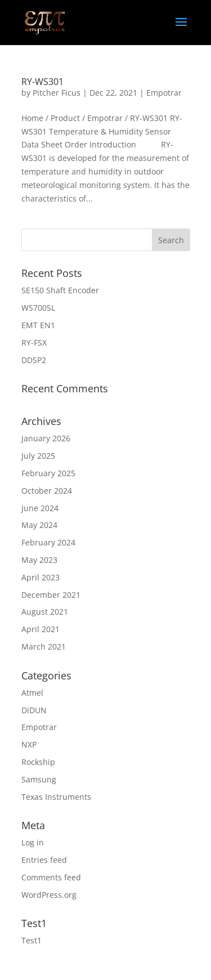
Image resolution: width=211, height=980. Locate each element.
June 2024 (40, 508)
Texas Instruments (56, 797)
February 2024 (48, 542)
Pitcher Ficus (57, 93)
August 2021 (45, 612)
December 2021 (51, 595)
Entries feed (44, 860)
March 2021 (44, 646)
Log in (33, 842)
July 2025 (38, 456)
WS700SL (38, 308)
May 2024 (39, 525)
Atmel (32, 693)
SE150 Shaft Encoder (60, 290)
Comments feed (51, 877)
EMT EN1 (38, 325)
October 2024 (47, 491)
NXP (29, 744)
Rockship (38, 762)
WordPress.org (49, 895)
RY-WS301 (42, 82)
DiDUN (34, 710)
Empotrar (164, 93)
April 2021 (41, 629)
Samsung (39, 779)
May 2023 (39, 560)
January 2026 (46, 438)
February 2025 (48, 473)
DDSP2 (34, 360)
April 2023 (41, 577)
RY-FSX (34, 343)
